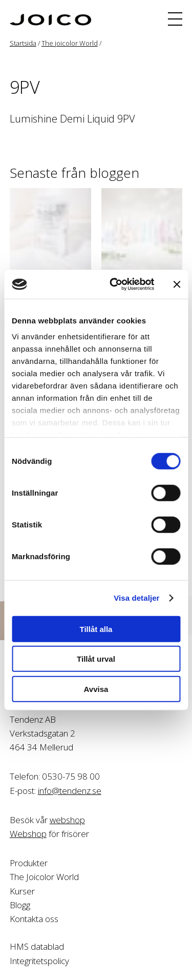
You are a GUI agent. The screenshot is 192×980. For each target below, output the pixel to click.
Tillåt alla (96, 629)
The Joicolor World (44, 877)
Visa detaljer (136, 598)
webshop (67, 820)
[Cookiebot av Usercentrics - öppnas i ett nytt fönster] (114, 284)
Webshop (28, 834)
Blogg (20, 905)
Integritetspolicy (39, 961)
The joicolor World (70, 43)
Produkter (29, 863)
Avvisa (96, 689)
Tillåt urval (96, 659)
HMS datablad (37, 946)
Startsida (23, 43)
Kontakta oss (34, 919)
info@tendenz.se (70, 791)
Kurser (22, 891)
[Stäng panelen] (177, 284)
